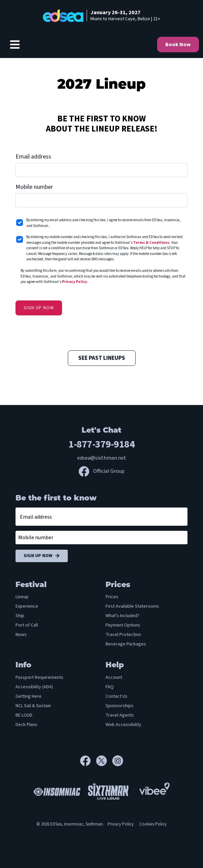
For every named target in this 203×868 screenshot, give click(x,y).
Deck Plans (26, 725)
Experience (27, 606)
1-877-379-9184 (101, 444)
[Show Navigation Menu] (15, 45)
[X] (104, 761)
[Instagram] (118, 761)
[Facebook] (88, 761)
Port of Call (27, 625)
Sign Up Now (42, 556)
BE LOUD (24, 715)
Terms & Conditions (151, 243)
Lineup (22, 597)
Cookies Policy (153, 824)
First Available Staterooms (132, 606)
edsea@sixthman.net (102, 458)
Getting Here (28, 696)
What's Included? (122, 616)
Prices (112, 597)
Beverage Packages (126, 644)
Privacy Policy (75, 282)
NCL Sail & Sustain (33, 706)
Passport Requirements (39, 677)
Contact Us (117, 696)
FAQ (110, 687)
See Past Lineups (102, 358)
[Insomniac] (55, 791)
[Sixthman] (108, 791)
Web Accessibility (123, 725)
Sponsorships (120, 706)
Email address (33, 157)
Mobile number (34, 187)
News (21, 635)
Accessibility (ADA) (34, 687)
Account (114, 677)
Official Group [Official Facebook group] (101, 471)
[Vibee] (154, 787)
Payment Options (123, 625)
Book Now (178, 45)
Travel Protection (123, 635)
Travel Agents (120, 715)
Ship (20, 616)
